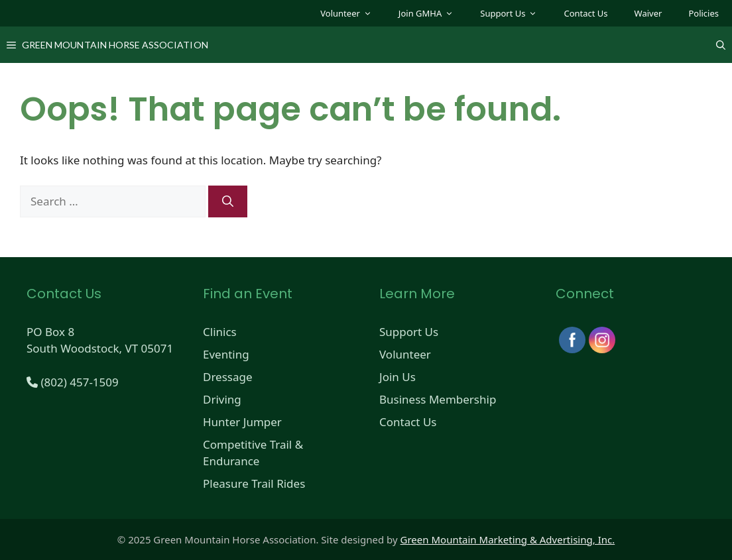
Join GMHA (433, 13)
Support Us (515, 13)
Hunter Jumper (242, 422)
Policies (703, 13)
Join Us (397, 377)
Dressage (228, 377)
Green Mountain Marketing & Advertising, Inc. (508, 539)
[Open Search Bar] (721, 45)
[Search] (228, 201)
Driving (222, 399)
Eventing (226, 354)
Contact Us (585, 13)
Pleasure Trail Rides (254, 483)
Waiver (648, 13)
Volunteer (353, 13)
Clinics (220, 332)
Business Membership (438, 399)
